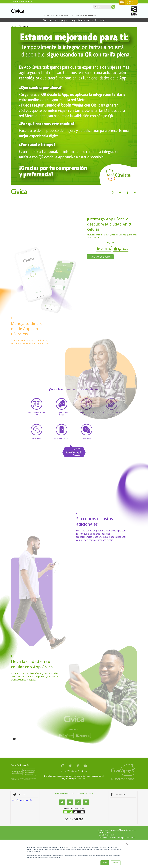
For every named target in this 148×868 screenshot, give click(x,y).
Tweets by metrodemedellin (22, 800)
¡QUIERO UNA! (81, 16)
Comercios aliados (100, 257)
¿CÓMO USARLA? (66, 16)
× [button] (127, 844)
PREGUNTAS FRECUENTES (25, 2)
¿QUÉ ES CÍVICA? (51, 16)
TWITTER (22, 795)
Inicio (13, 26)
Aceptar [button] (105, 863)
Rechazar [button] (116, 863)
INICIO (14, 2)
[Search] (104, 7)
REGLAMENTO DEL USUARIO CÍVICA (74, 793)
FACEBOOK (121, 795)
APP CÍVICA (92, 15)
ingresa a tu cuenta (129, 2)
